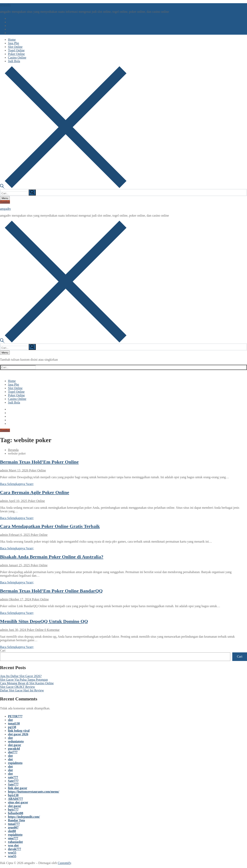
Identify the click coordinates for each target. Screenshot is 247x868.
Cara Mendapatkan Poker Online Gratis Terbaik (50, 526)
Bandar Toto (17, 820)
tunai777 (14, 824)
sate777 (13, 777)
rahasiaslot (15, 842)
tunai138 (14, 723)
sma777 (13, 838)
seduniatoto (16, 741)
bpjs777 (13, 810)
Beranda (13, 450)
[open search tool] (63, 187)
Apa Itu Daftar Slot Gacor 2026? (21, 676)
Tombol (5, 202)
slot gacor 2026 (18, 734)
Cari (3, 651)
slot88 (12, 831)
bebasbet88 (16, 813)
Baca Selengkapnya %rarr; (17, 484)
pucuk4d (14, 749)
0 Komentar (52, 630)
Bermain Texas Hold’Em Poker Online (39, 462)
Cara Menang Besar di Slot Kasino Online (27, 683)
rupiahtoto (15, 763)
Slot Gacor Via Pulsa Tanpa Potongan (24, 680)
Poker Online (37, 470)
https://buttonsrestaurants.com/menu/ (34, 792)
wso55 (12, 853)
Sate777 (13, 781)
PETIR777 (15, 716)
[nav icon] (5, 198)
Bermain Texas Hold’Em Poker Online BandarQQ (51, 591)
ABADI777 (16, 799)
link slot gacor (18, 788)
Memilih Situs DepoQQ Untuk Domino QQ (44, 621)
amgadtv (5, 5)
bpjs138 (13, 795)
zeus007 (13, 827)
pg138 (12, 727)
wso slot (13, 845)
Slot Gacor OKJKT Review (18, 687)
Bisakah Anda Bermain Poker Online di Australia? (52, 557)
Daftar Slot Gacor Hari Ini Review (22, 690)
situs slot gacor (18, 802)
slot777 (13, 752)
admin (4, 470)
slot (10, 720)
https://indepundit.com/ (24, 817)
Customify (64, 863)
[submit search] (32, 192)
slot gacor (15, 745)
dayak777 (15, 849)
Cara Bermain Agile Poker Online (35, 492)
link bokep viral (19, 731)
